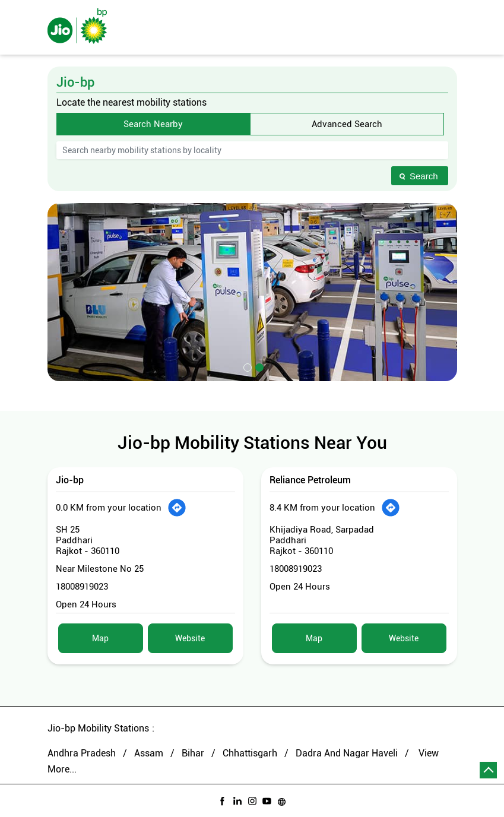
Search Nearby (153, 124)
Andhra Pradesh (82, 753)
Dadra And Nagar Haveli (347, 753)
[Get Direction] (177, 508)
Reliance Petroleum (310, 480)
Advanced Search (347, 124)
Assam (149, 753)
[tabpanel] (252, 292)
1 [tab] (246, 366)
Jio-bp (70, 480)
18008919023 (82, 587)
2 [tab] (258, 366)
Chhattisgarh (250, 753)
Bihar (193, 753)
